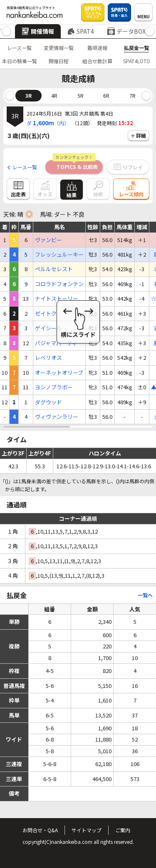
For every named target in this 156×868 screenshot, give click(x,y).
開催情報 (38, 31)
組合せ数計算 (97, 61)
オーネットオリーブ (59, 373)
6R (106, 95)
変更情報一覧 (59, 48)
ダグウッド (48, 402)
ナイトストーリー (57, 299)
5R (80, 95)
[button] (6, 31)
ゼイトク (46, 314)
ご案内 (123, 830)
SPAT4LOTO (137, 61)
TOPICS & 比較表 (75, 165)
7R (132, 95)
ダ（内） (48, 123)
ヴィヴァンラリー (57, 417)
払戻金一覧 (136, 48)
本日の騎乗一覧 (20, 61)
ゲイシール (48, 328)
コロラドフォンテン (59, 284)
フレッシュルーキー (59, 255)
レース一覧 (19, 48)
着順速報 (97, 48)
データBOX (126, 31)
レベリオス (48, 358)
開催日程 (59, 61)
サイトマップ (87, 830)
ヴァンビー (48, 240)
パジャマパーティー (59, 343)
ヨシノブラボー (54, 387)
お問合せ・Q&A (40, 830)
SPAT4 (81, 31)
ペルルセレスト (54, 269)
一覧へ (145, 595)
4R (54, 95)
